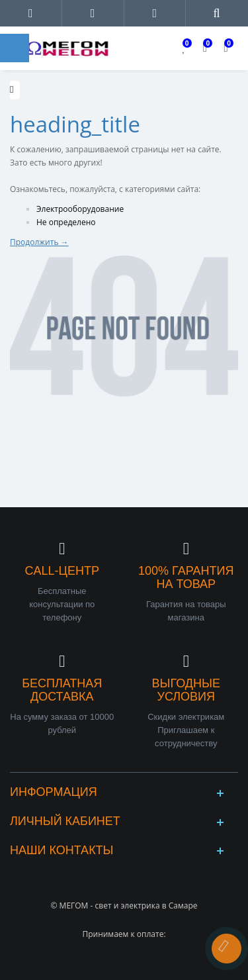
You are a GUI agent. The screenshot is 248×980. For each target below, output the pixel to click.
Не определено (66, 222)
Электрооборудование (80, 209)
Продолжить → (39, 242)
